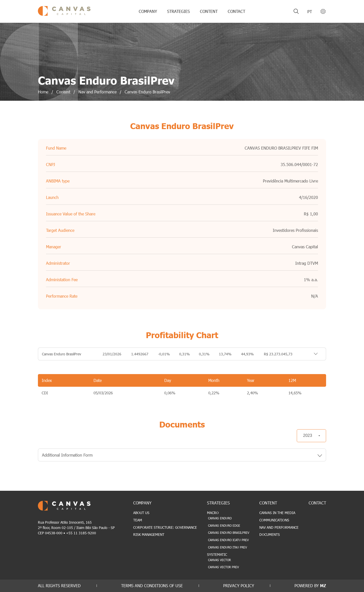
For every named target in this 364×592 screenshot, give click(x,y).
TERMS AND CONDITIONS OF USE (152, 586)
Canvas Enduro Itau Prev (227, 547)
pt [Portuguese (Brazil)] (310, 12)
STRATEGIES (178, 11)
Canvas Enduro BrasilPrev (229, 533)
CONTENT (209, 11)
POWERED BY (310, 586)
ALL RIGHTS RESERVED (59, 586)
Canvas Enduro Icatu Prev (228, 540)
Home (43, 92)
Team (138, 520)
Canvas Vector (219, 560)
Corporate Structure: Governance (165, 527)
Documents (270, 534)
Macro (213, 513)
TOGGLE (309, 354)
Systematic (217, 554)
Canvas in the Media (277, 513)
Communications (274, 520)
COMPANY (148, 11)
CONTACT (236, 11)
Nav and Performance (279, 527)
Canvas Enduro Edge (224, 525)
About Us (141, 513)
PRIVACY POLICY (239, 586)
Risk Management (149, 534)
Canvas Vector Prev (223, 567)
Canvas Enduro (220, 518)
